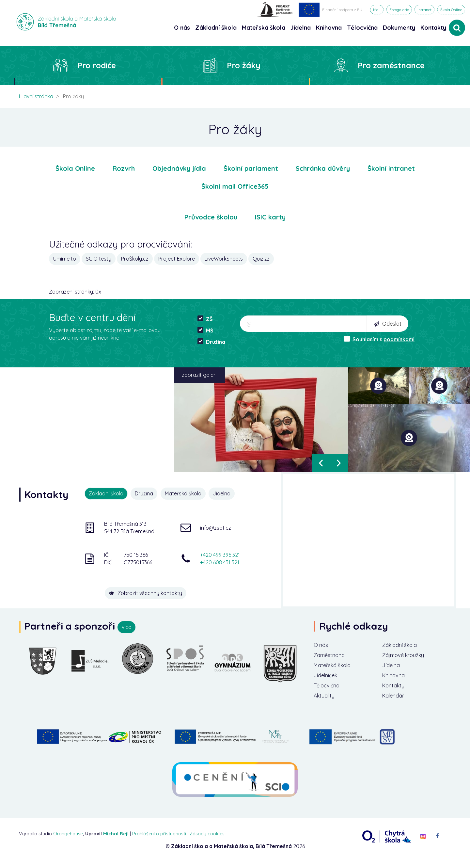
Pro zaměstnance (391, 65)
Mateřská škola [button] (264, 28)
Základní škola (402, 645)
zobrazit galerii (200, 375)
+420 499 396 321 (220, 554)
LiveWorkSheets (224, 259)
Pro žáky (244, 65)
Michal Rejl (116, 839)
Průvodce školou (211, 217)
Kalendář (395, 701)
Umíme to (65, 259)
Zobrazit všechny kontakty (164, 588)
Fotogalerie (399, 10)
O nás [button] (182, 28)
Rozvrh (124, 168)
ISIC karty (270, 217)
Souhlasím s (379, 339)
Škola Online (451, 10)
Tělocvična (328, 690)
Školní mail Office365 (235, 186)
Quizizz (261, 259)
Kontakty (433, 28)
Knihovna (395, 678)
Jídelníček (327, 678)
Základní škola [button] (216, 28)
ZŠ (205, 319)
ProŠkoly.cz (135, 259)
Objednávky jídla (179, 168)
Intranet (424, 10)
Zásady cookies (207, 839)
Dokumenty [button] (399, 28)
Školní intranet (391, 168)
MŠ (205, 330)
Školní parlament (251, 168)
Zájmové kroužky (406, 657)
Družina (211, 342)
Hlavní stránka (36, 96)
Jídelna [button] (301, 28)
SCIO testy (99, 259)
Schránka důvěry (323, 168)
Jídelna (226, 493)
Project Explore (177, 259)
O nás (322, 645)
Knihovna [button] (329, 28)
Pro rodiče (97, 65)
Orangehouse (68, 839)
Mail (377, 10)
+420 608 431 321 (220, 562)
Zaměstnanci (332, 657)
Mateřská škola (186, 493)
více (126, 627)
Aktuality (325, 701)
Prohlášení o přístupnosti (159, 839)
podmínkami (399, 339)
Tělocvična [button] (362, 28)
